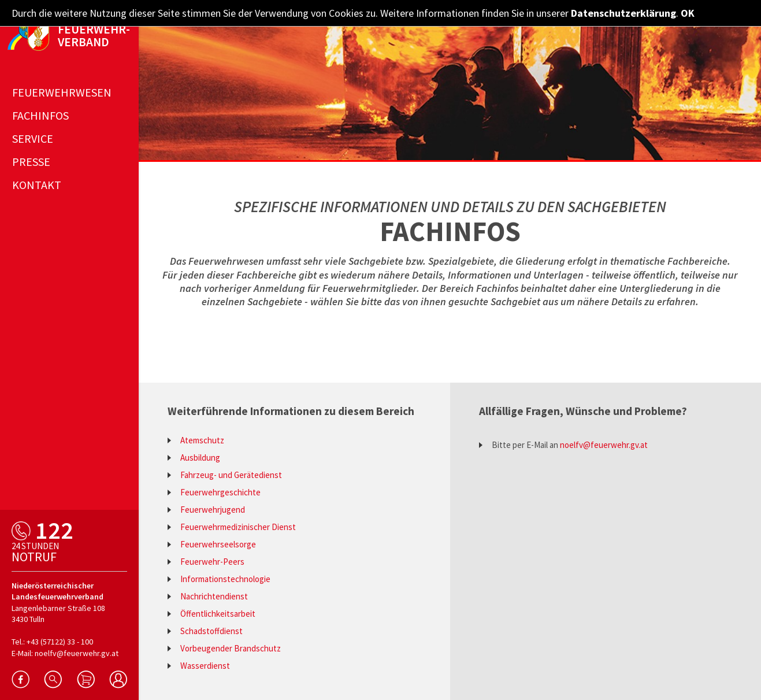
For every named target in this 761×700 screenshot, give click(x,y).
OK (688, 13)
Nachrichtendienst (214, 596)
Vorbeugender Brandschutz (231, 648)
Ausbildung (200, 458)
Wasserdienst (205, 666)
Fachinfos (40, 115)
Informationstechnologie (225, 579)
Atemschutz (202, 440)
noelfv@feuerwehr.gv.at (604, 445)
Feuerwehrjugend (213, 510)
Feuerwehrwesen (62, 92)
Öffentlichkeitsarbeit (218, 614)
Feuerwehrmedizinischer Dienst (238, 527)
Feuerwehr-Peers (212, 562)
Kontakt (37, 185)
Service (33, 138)
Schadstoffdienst (211, 631)
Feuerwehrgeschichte (220, 492)
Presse (31, 162)
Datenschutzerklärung (623, 13)
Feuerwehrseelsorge (218, 544)
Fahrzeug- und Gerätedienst (231, 475)
